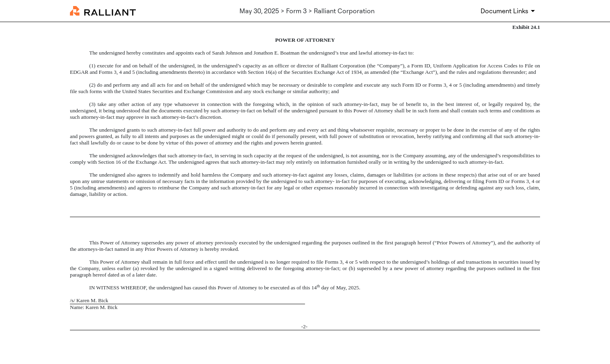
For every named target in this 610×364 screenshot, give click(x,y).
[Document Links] (509, 11)
